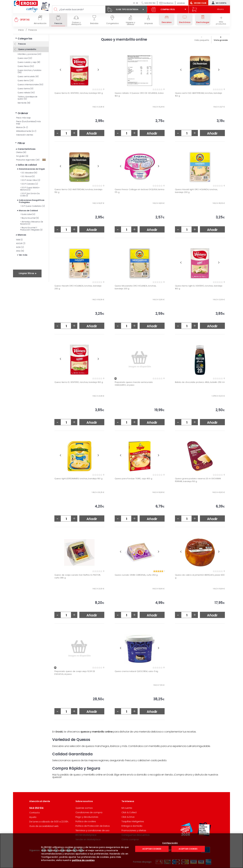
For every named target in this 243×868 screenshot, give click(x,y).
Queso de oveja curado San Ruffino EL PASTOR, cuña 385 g (77, 576)
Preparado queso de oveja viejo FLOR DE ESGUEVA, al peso (75, 673)
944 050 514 (150, 3)
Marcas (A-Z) (22, 127)
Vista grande (221, 40)
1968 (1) (19, 240)
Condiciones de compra (89, 812)
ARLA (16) (20, 251)
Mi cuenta (218, 3)
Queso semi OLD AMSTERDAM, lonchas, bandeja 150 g (199, 94)
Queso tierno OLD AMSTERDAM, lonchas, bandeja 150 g (78, 191)
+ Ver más (22, 255)
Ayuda (33, 817)
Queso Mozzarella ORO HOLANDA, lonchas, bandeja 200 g (135, 287)
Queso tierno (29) (26, 80)
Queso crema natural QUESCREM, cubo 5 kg (136, 671)
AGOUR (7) (21, 243)
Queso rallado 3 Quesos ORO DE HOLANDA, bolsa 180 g (139, 94)
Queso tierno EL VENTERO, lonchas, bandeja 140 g (79, 93)
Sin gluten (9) (22, 156)
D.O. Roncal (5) (27, 176)
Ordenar (23, 113)
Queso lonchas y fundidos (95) (30, 71)
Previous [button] (60, 70)
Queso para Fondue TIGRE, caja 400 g (133, 479)
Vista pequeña (202, 40)
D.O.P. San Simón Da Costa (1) (30, 195)
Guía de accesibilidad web (44, 826)
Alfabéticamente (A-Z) (26, 131)
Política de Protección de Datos (93, 826)
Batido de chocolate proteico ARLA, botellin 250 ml (200, 382)
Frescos (22, 44)
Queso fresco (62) (26, 66)
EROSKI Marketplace (86, 835)
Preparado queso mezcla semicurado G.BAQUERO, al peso (134, 384)
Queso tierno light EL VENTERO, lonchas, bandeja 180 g (199, 287)
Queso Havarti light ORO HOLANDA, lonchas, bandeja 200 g (196, 191)
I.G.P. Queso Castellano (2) (32, 206)
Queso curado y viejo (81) (29, 62)
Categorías (25, 39)
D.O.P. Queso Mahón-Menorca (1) (30, 189)
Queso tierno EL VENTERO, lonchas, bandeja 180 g (79, 382)
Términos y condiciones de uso (92, 830)
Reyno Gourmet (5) (29, 218)
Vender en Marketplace (88, 839)
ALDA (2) (20, 247)
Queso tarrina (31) (25, 89)
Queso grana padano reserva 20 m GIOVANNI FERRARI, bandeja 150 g (198, 480)
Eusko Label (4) (28, 214)
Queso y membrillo (27, 49)
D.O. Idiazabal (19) (29, 173)
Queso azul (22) (25, 58)
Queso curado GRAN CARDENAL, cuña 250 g (136, 575)
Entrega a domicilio (132, 826)
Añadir (92, 133)
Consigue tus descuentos (135, 835)
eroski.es (181, 3)
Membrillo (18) (24, 103)
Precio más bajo (23, 118)
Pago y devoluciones (87, 817)
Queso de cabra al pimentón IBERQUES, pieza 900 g (200, 576)
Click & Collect (129, 812)
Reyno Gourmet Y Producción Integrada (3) (31, 229)
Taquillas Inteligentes (133, 821)
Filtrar (21, 143)
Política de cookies (86, 821)
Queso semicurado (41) (28, 76)
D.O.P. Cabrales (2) (29, 184)
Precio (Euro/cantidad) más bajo (29, 123)
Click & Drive (128, 817)
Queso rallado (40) (26, 93)
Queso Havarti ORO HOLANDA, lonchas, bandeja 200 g (78, 287)
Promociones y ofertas (134, 830)
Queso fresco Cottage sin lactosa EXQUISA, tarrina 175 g (139, 191)
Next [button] (98, 70)
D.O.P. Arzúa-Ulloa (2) (30, 180)
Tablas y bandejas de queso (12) (28, 98)
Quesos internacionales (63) (30, 85)
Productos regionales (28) (31, 160)
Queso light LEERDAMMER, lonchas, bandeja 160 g (78, 479)
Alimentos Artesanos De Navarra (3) (32, 223)
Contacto (34, 813)
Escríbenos (168, 3)
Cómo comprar (130, 839)
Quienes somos (84, 808)
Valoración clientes (25, 135)
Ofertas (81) (21, 152)
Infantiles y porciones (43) (29, 54)
